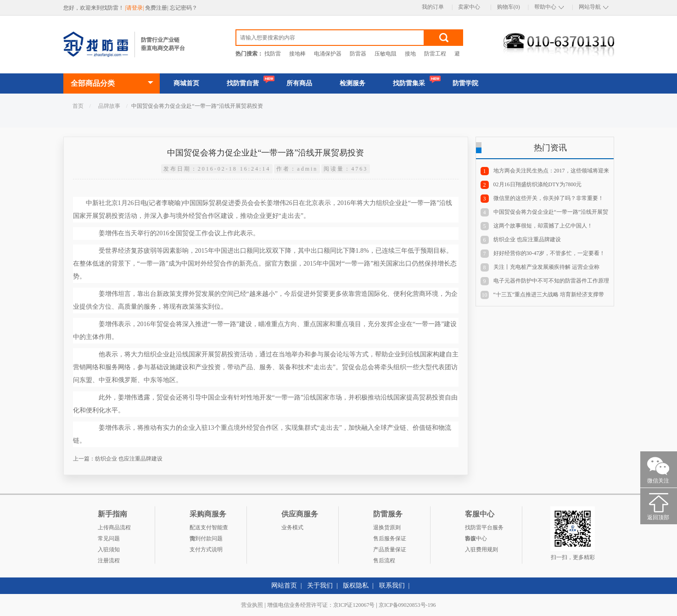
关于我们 (320, 585)
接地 (410, 54)
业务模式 (292, 527)
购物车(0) (509, 7)
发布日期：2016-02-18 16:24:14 (217, 169)
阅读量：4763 (346, 169)
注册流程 (109, 561)
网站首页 (284, 585)
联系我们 (392, 585)
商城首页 (186, 83)
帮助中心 (545, 7)
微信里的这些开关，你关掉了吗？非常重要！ (548, 198)
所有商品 (299, 83)
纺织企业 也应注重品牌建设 (129, 459)
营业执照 (252, 605)
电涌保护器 (328, 54)
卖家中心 (469, 7)
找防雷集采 (409, 83)
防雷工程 (435, 54)
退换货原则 (387, 527)
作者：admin (297, 169)
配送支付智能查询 (209, 529)
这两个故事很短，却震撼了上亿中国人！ (543, 226)
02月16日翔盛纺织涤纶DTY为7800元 (538, 184)
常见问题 (109, 538)
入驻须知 (109, 549)
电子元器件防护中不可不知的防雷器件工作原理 (551, 281)
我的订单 (433, 7)
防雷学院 (465, 83)
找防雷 (273, 54)
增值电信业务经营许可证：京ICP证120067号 (321, 605)
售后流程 (384, 561)
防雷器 (358, 54)
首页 (78, 106)
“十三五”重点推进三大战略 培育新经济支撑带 (549, 294)
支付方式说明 (206, 549)
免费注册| (157, 8)
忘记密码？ (184, 8)
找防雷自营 (243, 83)
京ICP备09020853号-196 (407, 605)
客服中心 (476, 538)
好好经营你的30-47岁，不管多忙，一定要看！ (549, 253)
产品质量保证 (390, 549)
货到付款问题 (206, 538)
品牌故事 (109, 106)
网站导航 (590, 7)
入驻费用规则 (481, 549)
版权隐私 (356, 585)
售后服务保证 (390, 538)
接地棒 (297, 54)
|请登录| (135, 8)
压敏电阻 (386, 54)
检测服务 (352, 83)
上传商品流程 (114, 527)
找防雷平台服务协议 (484, 529)
